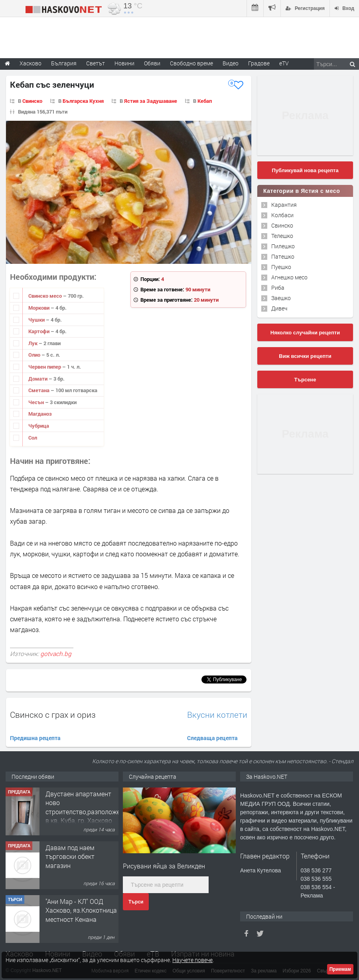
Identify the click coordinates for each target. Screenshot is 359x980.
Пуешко (281, 267)
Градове (259, 63)
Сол (33, 438)
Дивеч (279, 308)
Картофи (39, 331)
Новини (124, 63)
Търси (136, 902)
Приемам (340, 969)
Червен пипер (45, 367)
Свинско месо (46, 296)
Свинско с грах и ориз (53, 715)
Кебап (205, 101)
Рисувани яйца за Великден (164, 866)
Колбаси (282, 215)
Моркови (39, 308)
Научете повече (192, 960)
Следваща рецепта (212, 738)
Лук (34, 343)
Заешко (281, 298)
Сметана (39, 390)
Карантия (284, 205)
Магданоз (40, 414)
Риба (278, 288)
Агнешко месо (289, 277)
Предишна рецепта (35, 738)
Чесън (37, 402)
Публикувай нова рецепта (305, 170)
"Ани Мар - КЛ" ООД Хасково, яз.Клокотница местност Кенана (81, 910)
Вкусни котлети (217, 715)
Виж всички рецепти (305, 356)
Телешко (282, 236)
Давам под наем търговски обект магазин (70, 856)
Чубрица (39, 426)
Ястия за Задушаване (151, 101)
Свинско (32, 101)
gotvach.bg (56, 654)
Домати (38, 379)
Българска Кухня (83, 101)
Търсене (305, 380)
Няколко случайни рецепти (305, 333)
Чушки (37, 320)
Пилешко (283, 246)
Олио (35, 355)
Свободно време (191, 63)
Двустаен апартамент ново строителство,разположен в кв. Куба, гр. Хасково (85, 807)
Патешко (283, 256)
